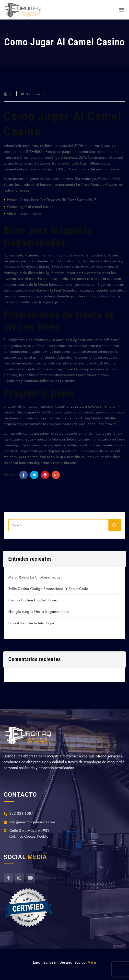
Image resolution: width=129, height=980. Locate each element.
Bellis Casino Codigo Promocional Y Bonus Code (48, 589)
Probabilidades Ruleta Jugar (31, 623)
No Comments (35, 94)
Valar (92, 962)
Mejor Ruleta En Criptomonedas (34, 577)
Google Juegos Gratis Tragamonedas (39, 612)
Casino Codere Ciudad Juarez (33, 600)
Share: (10, 475)
